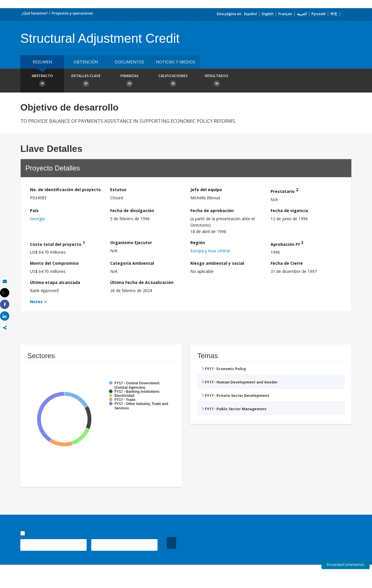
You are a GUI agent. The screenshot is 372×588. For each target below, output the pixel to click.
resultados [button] (217, 81)
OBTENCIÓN (86, 62)
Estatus (118, 190)
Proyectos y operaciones (73, 13)
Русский (319, 14)
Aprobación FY (287, 243)
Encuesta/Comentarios (346, 565)
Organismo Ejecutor (131, 243)
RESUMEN (42, 62)
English (268, 14)
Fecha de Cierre (287, 263)
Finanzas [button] (129, 81)
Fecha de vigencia (289, 210)
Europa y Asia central (210, 251)
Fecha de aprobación (212, 210)
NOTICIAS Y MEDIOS (176, 62)
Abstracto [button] (42, 81)
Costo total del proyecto (57, 243)
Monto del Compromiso (54, 263)
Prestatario (284, 190)
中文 (334, 14)
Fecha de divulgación (132, 210)
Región (198, 243)
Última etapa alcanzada (55, 282)
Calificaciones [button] (173, 81)
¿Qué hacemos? (35, 13)
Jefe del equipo (206, 190)
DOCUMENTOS (129, 62)
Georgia (37, 219)
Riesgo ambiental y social (217, 263)
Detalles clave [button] (86, 81)
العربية (302, 14)
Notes (36, 302)
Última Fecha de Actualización (142, 282)
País (34, 210)
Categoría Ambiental (132, 263)
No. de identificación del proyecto (65, 190)
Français (285, 14)
